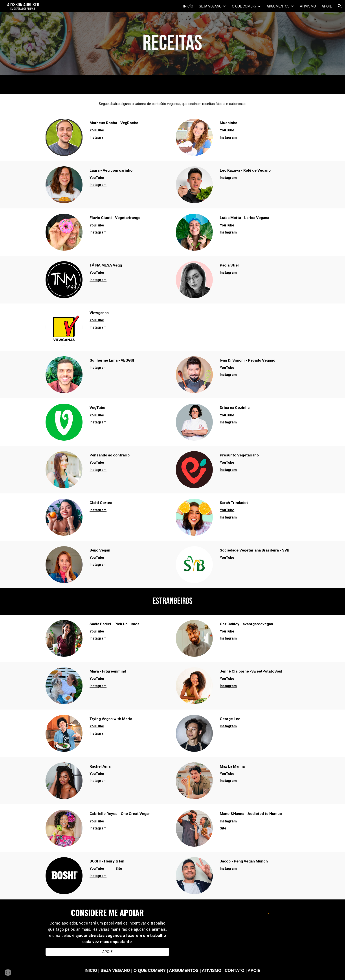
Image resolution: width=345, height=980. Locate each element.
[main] (172, 44)
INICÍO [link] (188, 6)
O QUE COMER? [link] (244, 6)
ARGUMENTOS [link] (278, 6)
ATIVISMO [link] (308, 6)
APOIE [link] (327, 6)
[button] (340, 6)
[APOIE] (107, 952)
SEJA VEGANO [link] (210, 6)
